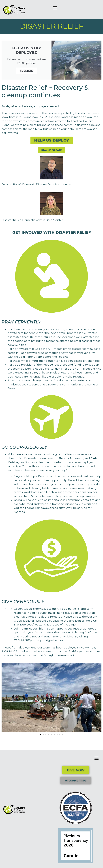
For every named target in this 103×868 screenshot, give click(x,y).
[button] (55, 8)
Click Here (27, 71)
